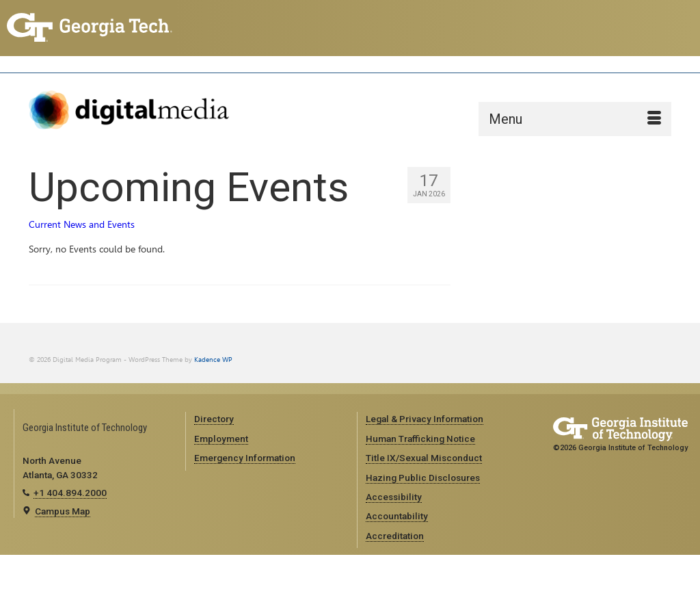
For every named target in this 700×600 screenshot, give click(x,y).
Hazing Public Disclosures (423, 478)
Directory (214, 419)
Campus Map (63, 511)
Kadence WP (213, 360)
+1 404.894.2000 (70, 493)
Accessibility (394, 497)
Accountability (397, 516)
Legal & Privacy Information (425, 419)
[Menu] (575, 119)
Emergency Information (245, 458)
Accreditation (395, 536)
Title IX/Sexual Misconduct (424, 458)
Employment (221, 439)
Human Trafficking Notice (420, 439)
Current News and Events (82, 225)
